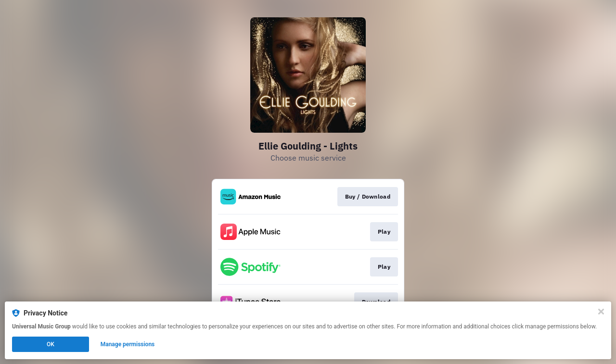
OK (51, 344)
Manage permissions (128, 344)
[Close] (601, 312)
